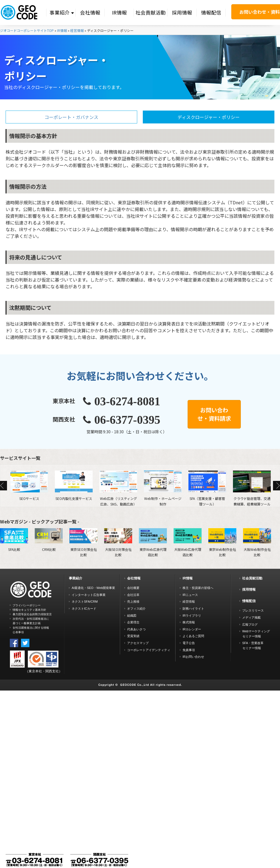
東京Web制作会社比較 (222, 543)
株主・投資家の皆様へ (198, 588)
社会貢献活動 (151, 12)
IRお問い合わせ (193, 657)
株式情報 (189, 622)
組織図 (132, 616)
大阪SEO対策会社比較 (118, 543)
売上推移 (133, 602)
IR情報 (119, 12)
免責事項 (189, 650)
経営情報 (77, 30)
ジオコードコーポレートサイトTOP (27, 30)
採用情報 (182, 12)
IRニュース (190, 595)
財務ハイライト (193, 609)
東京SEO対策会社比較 (83, 543)
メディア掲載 (251, 617)
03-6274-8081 (127, 401)
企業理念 (133, 622)
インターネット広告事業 (89, 595)
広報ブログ (250, 624)
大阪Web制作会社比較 (257, 543)
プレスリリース (253, 610)
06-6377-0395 (127, 420)
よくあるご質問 (193, 636)
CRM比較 (49, 540)
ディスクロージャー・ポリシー (209, 117)
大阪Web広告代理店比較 (188, 543)
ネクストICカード (84, 609)
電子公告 (189, 643)
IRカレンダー (192, 629)
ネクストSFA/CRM (85, 602)
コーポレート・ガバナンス (71, 117)
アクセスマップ (138, 643)
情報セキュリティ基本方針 (29, 610)
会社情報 (90, 12)
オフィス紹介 (136, 609)
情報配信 (211, 12)
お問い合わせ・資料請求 (214, 414)
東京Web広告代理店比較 (153, 543)
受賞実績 (133, 636)
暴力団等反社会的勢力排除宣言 (32, 614)
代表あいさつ (136, 629)
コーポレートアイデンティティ (149, 650)
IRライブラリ (192, 616)
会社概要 (133, 588)
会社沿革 (133, 595)
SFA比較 (14, 540)
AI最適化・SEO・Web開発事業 (93, 588)
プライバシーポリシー (27, 605)
